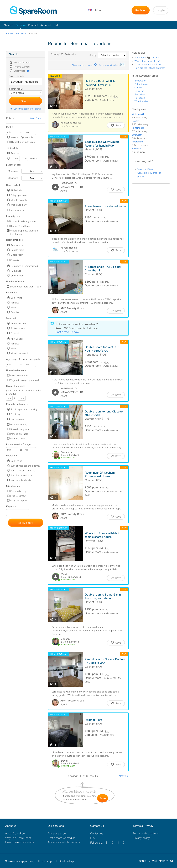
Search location (17, 76)
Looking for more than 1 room (26, 287)
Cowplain (139, 91)
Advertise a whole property (64, 842)
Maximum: (13, 178)
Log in (161, 10)
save (103, 798)
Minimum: (13, 171)
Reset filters (35, 118)
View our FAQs (145, 169)
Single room (17, 255)
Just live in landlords (22, 475)
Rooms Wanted (21, 67)
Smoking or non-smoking (24, 409)
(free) (20, 861)
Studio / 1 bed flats (20, 226)
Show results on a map (85, 65)
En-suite (15, 260)
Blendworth (140, 81)
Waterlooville (141, 101)
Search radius (16, 89)
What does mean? (147, 58)
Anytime (15, 153)
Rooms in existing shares (24, 221)
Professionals (18, 328)
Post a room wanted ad (62, 838)
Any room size (18, 245)
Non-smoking (18, 419)
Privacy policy (141, 838)
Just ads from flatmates (23, 471)
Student (15, 333)
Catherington (141, 84)
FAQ (93, 838)
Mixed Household (20, 353)
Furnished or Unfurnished (24, 266)
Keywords (11, 507)
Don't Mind (17, 298)
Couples (15, 312)
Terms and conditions (146, 833)
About (16, 833)
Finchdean (140, 94)
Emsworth (137, 135)
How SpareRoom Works (20, 842)
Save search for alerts (112, 65)
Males (14, 307)
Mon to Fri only (19, 200)
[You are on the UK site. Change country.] (95, 10)
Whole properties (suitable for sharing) (24, 232)
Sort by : (108, 55)
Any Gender (17, 339)
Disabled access (19, 438)
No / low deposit (19, 500)
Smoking (15, 414)
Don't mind (16, 461)
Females (15, 303)
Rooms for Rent (22, 63)
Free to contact (18, 496)
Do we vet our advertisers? (149, 64)
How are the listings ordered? (150, 68)
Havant (135, 121)
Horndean (140, 98)
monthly (29, 137)
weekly (14, 137)
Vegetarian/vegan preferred (25, 380)
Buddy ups (22, 71)
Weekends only (19, 205)
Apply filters (26, 523)
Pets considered (19, 425)
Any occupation (19, 323)
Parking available (19, 434)
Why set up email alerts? (147, 61)
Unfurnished (17, 276)
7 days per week (19, 195)
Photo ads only (18, 491)
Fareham (136, 148)
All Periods (16, 190)
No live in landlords (21, 480)
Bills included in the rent (23, 142)
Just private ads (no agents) (25, 466)
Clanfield (139, 87)
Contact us (97, 833)
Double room (17, 250)
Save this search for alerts (25, 109)
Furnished (16, 271)
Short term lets (18, 210)
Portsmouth (138, 128)
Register (141, 10)
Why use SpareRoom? (19, 838)
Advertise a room (58, 833)
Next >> (124, 776)
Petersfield (137, 142)
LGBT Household (19, 375)
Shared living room (20, 429)
